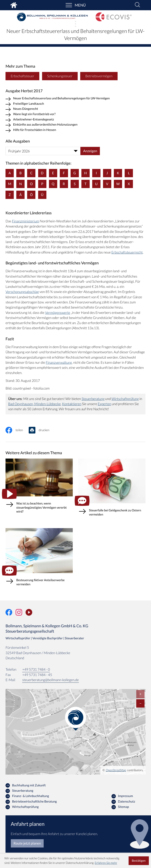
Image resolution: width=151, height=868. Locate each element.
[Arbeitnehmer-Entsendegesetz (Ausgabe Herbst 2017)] (75, 120)
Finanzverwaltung (59, 363)
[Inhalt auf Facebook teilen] (17, 430)
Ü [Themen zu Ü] (42, 195)
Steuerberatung (93, 399)
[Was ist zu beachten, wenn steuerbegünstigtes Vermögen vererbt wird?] (39, 490)
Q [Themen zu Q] (53, 184)
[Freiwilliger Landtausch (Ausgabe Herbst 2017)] (75, 104)
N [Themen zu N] (21, 184)
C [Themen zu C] (31, 173)
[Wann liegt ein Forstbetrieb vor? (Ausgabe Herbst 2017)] (75, 115)
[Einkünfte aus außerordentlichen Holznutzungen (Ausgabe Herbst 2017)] (75, 125)
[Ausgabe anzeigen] (90, 151)
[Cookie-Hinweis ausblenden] (139, 861)
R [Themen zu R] (64, 184)
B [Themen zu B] (21, 173)
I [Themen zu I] (96, 173)
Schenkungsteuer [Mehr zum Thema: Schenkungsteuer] (60, 76)
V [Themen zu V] (107, 184)
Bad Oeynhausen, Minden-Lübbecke (34, 404)
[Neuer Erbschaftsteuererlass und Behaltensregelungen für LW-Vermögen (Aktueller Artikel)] (75, 99)
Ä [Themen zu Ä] (20, 195)
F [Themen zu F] (64, 173)
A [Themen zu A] (10, 173)
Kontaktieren (72, 404)
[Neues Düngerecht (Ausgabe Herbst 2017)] (75, 110)
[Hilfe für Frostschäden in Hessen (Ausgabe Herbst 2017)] (75, 131)
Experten (105, 404)
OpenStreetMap (116, 771)
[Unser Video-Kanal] (29, 613)
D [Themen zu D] (42, 173)
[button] (137, 5)
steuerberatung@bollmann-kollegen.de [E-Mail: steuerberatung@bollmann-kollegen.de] (51, 680)
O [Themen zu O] (31, 184)
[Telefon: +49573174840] (36, 670)
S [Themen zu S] (75, 184)
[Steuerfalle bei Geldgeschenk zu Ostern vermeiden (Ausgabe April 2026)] (112, 491)
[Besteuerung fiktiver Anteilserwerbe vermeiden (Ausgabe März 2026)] (39, 561)
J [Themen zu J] (107, 173)
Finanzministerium (26, 221)
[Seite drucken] (42, 430)
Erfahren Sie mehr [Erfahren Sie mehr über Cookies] (106, 863)
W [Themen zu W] (118, 184)
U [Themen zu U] (96, 184)
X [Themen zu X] (129, 184)
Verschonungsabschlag (22, 292)
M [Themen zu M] (10, 184)
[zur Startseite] (52, 17)
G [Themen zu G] (75, 173)
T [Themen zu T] (86, 184)
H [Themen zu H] (86, 173)
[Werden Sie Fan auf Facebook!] (9, 613)
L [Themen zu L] (129, 173)
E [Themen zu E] (53, 173)
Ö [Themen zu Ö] (31, 195)
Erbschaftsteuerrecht (127, 252)
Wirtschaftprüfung (125, 399)
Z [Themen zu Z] (10, 195)
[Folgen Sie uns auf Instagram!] (19, 613)
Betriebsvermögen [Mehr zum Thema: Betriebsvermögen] (99, 76)
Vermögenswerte (58, 313)
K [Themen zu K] (118, 173)
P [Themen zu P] (42, 184)
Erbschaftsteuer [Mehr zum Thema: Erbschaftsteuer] (23, 76)
